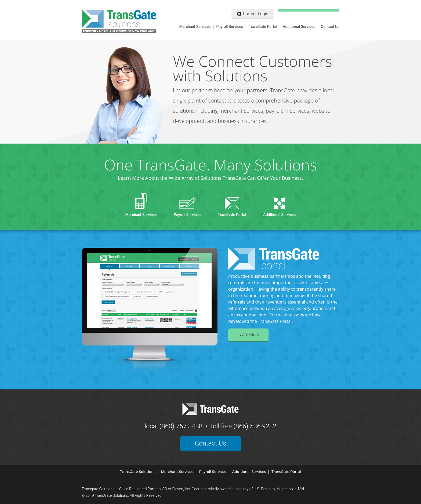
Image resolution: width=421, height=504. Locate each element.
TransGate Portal (263, 27)
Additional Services (299, 27)
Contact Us (330, 27)
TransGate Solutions (138, 472)
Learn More (248, 335)
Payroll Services (230, 27)
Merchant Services (195, 27)
